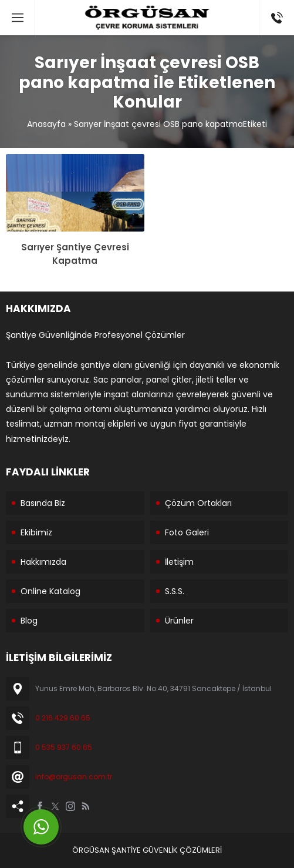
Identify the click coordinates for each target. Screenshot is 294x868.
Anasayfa (46, 124)
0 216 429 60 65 (63, 718)
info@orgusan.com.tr (74, 777)
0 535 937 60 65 (64, 747)
